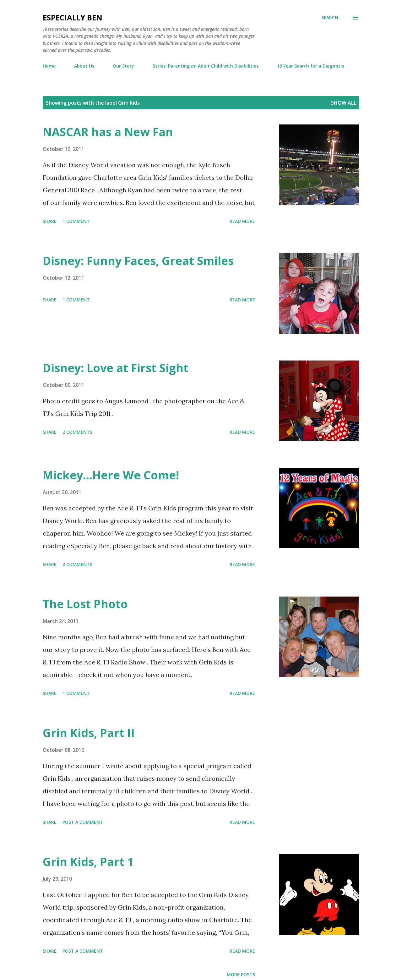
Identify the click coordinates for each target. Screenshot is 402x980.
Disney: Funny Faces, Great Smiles (138, 261)
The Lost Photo (85, 604)
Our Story (123, 66)
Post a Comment (83, 822)
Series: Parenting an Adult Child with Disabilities (206, 66)
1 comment (76, 221)
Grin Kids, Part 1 (88, 862)
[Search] (330, 18)
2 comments (77, 432)
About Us (84, 66)
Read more (242, 221)
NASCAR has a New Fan (108, 132)
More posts (241, 974)
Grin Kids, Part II (89, 733)
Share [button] (50, 221)
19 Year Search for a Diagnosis (310, 66)
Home (49, 66)
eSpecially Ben (73, 17)
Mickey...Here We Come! (111, 475)
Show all (344, 103)
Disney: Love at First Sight (116, 368)
